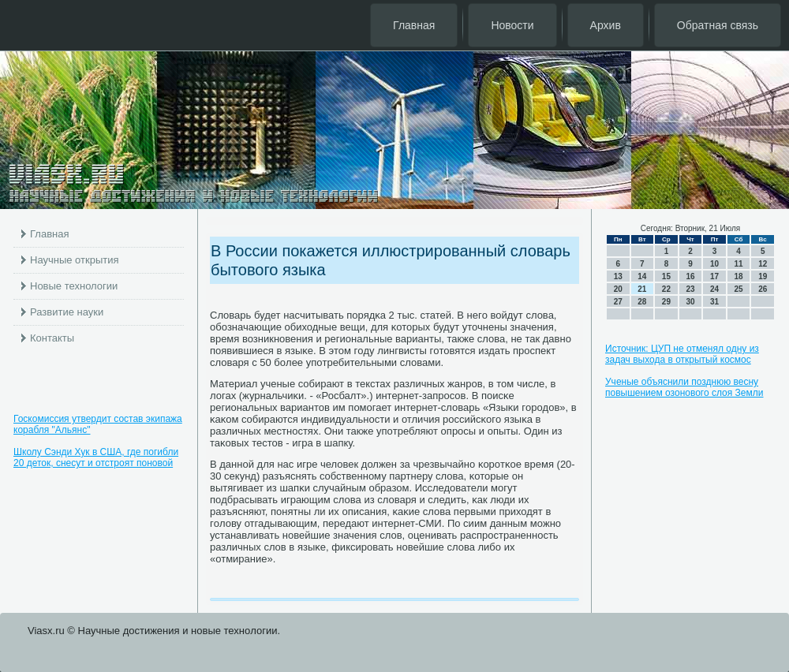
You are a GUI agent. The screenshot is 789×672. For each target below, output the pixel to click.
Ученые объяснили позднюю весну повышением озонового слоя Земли (684, 387)
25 (739, 289)
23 (690, 289)
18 (739, 276)
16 (690, 276)
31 (714, 302)
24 (714, 289)
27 (618, 302)
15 (666, 276)
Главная (414, 25)
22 (666, 289)
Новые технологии (74, 286)
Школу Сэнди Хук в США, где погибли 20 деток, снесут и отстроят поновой (96, 457)
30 (690, 302)
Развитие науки (67, 312)
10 (714, 264)
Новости (512, 25)
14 (642, 276)
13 (618, 276)
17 (714, 276)
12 (763, 264)
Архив (606, 25)
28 (642, 302)
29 (666, 302)
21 (642, 289)
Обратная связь (718, 25)
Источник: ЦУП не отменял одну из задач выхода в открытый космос (682, 354)
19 (763, 276)
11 (739, 264)
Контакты (52, 338)
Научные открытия (75, 260)
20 (618, 289)
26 (763, 289)
